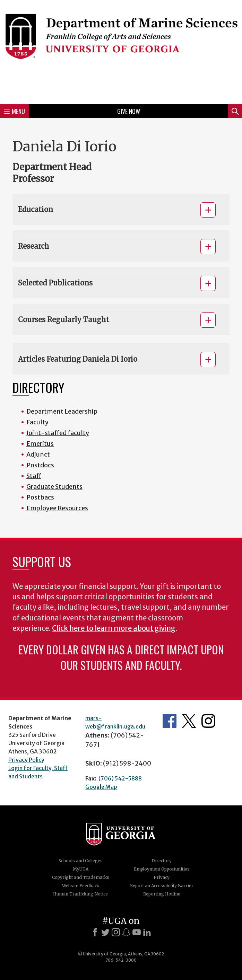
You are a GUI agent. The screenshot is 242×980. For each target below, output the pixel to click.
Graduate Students (54, 487)
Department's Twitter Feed (189, 721)
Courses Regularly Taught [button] (64, 320)
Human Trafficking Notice (80, 894)
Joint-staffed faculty (58, 433)
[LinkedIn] (147, 932)
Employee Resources (57, 508)
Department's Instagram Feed (208, 721)
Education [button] (36, 209)
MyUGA (81, 869)
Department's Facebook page (170, 721)
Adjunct (38, 454)
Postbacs (40, 497)
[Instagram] (116, 932)
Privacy (162, 877)
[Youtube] (137, 932)
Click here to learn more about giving (114, 628)
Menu (15, 111)
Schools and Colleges (81, 861)
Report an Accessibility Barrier (162, 886)
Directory (162, 861)
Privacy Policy (26, 760)
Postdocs (40, 465)
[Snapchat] (126, 932)
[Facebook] (95, 932)
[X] (105, 932)
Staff (34, 476)
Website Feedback (81, 886)
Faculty (37, 422)
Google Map (101, 787)
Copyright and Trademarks (81, 877)
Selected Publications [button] (55, 283)
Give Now (129, 111)
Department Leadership (62, 411)
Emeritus (40, 444)
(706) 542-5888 (120, 778)
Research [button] (34, 246)
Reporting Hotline (162, 894)
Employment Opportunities (162, 869)
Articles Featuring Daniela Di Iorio (78, 359)
